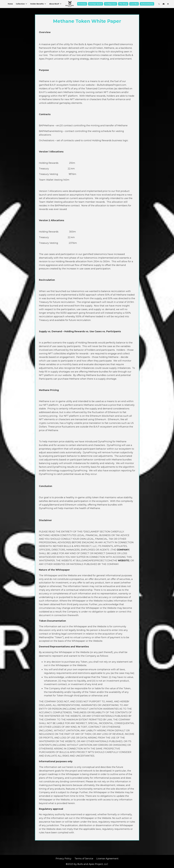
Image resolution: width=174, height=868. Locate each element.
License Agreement (107, 859)
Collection (22, 4)
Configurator (111, 4)
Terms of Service (84, 859)
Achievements (147, 4)
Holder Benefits (38, 4)
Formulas (82, 4)
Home (10, 4)
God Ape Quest (96, 4)
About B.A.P (55, 4)
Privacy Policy (64, 859)
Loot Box (134, 4)
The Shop (123, 4)
